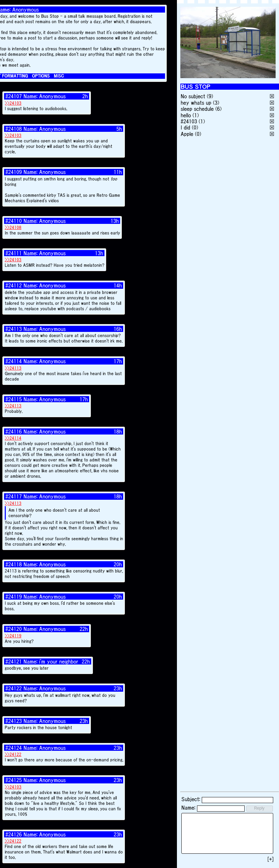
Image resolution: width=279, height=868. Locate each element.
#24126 (14, 834)
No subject (194, 96)
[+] (270, 859)
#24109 (14, 172)
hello (186, 115)
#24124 (14, 748)
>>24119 (13, 636)
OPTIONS (41, 76)
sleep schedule (197, 109)
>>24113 (13, 368)
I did (185, 127)
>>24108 (13, 227)
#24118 (14, 564)
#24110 (14, 221)
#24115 (14, 399)
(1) (196, 115)
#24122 (14, 688)
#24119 (14, 597)
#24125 (14, 780)
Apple (187, 134)
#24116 (14, 431)
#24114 (14, 361)
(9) (210, 96)
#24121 (14, 661)
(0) (195, 127)
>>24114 (13, 438)
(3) (216, 103)
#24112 (14, 285)
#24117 (14, 496)
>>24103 (13, 103)
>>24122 (13, 754)
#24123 (14, 721)
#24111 (14, 253)
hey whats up (196, 103)
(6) (218, 109)
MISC (59, 76)
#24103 (189, 121)
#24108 (14, 129)
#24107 (14, 96)
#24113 (14, 329)
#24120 (14, 629)
